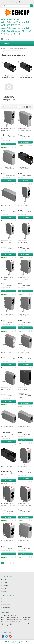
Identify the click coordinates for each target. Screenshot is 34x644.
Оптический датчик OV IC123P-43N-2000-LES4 (8, 466)
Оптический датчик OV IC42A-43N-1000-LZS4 (24, 129)
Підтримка (5, 585)
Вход (14, 2)
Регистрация (24, 2)
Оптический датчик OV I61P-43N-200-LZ (23, 389)
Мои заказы (5, 599)
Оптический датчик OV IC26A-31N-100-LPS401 (25, 466)
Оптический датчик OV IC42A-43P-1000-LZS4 (8, 168)
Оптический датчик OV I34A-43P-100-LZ (8, 129)
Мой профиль (6, 602)
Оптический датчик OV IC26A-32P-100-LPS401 (8, 541)
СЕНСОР (4, 579)
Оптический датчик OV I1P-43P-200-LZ (7, 205)
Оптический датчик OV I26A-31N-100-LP (23, 205)
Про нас (4, 588)
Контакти (4, 591)
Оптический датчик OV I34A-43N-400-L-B (7, 315)
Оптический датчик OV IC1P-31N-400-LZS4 (7, 427)
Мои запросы (5, 605)
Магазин (4, 582)
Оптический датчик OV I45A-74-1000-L (7, 352)
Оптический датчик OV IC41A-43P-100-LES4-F (24, 541)
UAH (8, 2)
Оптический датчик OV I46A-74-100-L (7, 389)
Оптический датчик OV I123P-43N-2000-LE (24, 168)
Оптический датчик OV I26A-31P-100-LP (7, 242)
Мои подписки (6, 608)
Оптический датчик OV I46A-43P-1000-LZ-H (24, 352)
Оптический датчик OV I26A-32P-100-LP (7, 278)
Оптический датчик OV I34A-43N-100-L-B (23, 278)
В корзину (9, 144)
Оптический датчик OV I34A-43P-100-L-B (23, 315)
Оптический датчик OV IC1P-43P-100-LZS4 (24, 427)
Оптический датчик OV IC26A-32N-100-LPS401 (25, 504)
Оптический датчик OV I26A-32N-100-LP (23, 242)
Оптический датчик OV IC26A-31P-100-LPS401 (8, 504)
